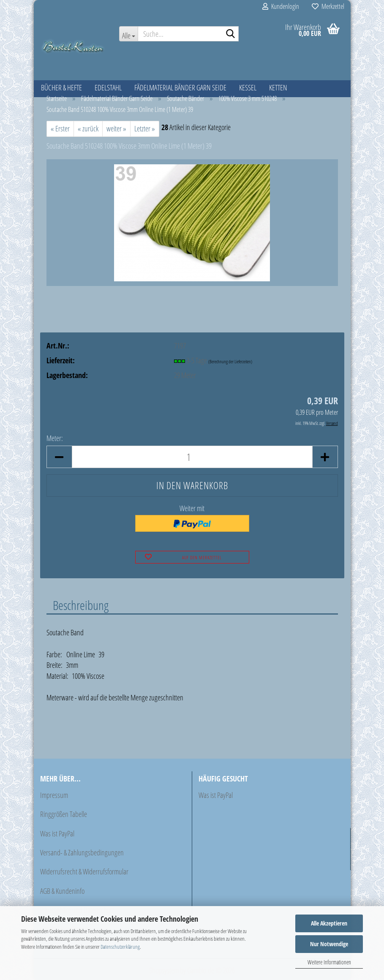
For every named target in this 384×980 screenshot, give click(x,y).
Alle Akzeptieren (329, 923)
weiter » (116, 128)
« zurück (88, 128)
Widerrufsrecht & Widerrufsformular (84, 871)
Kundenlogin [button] (281, 6)
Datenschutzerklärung (120, 947)
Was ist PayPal (57, 833)
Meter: (55, 438)
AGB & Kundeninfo (62, 891)
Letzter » (145, 128)
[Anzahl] (192, 457)
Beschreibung (81, 605)
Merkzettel (328, 6)
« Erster (60, 128)
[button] (59, 457)
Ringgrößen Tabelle (64, 814)
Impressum (54, 795)
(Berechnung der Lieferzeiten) (230, 361)
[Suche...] (128, 34)
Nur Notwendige (329, 944)
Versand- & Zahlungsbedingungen (82, 852)
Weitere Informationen (329, 962)
